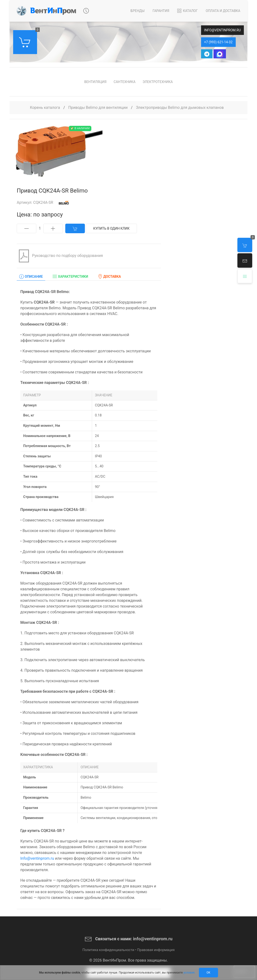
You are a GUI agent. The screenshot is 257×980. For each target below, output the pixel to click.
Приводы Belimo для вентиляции (98, 108)
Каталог (187, 11)
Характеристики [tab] (70, 277)
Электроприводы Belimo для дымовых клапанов (180, 108)
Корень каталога (45, 108)
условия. (189, 973)
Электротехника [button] (158, 82)
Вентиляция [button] (95, 82)
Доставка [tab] (109, 277)
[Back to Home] (46, 11)
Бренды (137, 11)
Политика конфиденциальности (108, 950)
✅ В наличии (80, 128)
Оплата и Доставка (223, 11)
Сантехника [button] (124, 82)
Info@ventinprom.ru (37, 858)
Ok (208, 973)
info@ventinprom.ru (222, 30)
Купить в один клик (111, 228)
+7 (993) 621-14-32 (218, 42)
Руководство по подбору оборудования (60, 256)
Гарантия (161, 11)
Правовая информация (156, 950)
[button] (245, 260)
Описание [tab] (31, 277)
